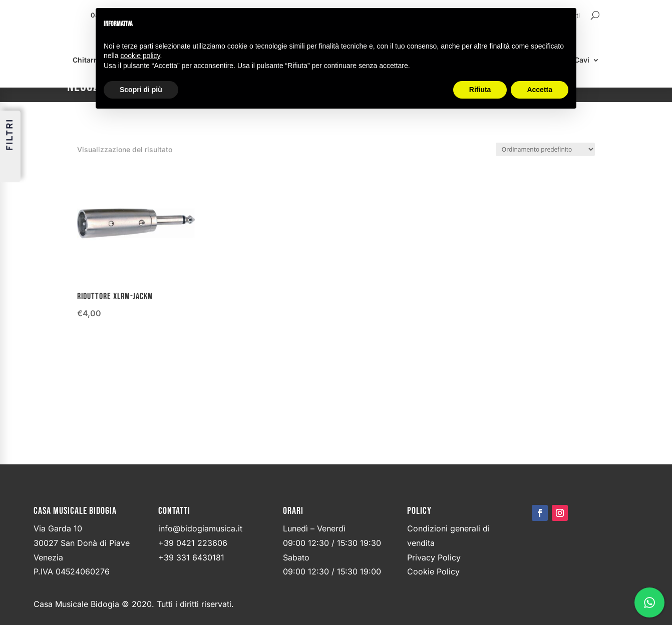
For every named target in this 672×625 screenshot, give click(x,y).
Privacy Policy (434, 558)
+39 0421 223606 (193, 543)
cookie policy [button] (140, 56)
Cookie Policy (433, 572)
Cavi (582, 60)
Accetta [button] (540, 90)
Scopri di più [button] (141, 90)
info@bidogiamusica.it (200, 529)
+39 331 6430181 (191, 558)
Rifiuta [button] (480, 90)
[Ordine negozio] (545, 149)
